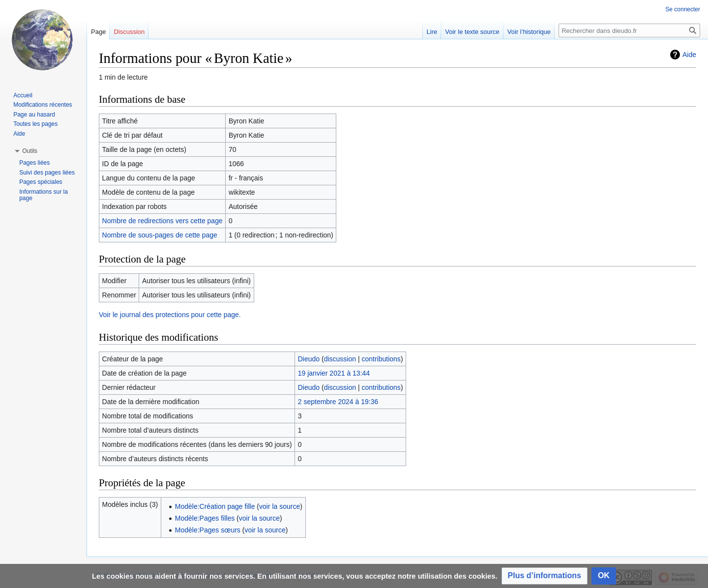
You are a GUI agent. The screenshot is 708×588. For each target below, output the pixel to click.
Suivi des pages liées (47, 173)
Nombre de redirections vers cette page (162, 221)
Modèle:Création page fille (215, 506)
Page (98, 32)
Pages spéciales (41, 182)
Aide (689, 55)
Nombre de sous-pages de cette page (160, 235)
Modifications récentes (43, 105)
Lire (432, 32)
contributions (381, 359)
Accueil (23, 95)
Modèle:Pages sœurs (208, 530)
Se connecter (683, 9)
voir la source (280, 506)
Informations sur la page (44, 195)
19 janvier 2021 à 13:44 (334, 373)
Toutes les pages (35, 124)
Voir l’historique (529, 32)
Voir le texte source (472, 32)
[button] (545, 576)
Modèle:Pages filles (205, 518)
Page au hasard (34, 115)
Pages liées (34, 163)
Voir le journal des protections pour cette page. (170, 315)
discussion (340, 359)
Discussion (129, 32)
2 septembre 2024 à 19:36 (338, 402)
